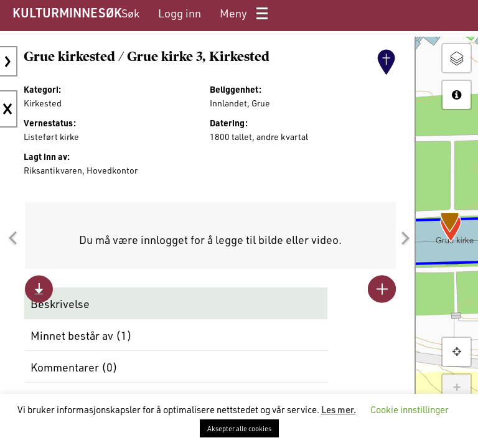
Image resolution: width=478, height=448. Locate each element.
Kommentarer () (74, 367)
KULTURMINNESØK (67, 12)
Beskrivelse (60, 304)
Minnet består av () (81, 335)
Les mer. (339, 409)
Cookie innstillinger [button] (410, 409)
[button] (12, 238)
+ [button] (457, 388)
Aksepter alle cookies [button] (239, 428)
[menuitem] (130, 13)
